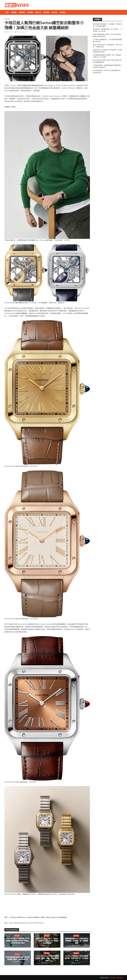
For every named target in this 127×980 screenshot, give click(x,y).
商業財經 (22, 12)
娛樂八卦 (38, 12)
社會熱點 (14, 12)
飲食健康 (46, 12)
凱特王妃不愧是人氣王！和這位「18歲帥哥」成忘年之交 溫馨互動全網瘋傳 (47, 941)
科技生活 (54, 12)
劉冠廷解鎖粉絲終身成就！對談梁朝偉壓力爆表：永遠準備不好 (18, 958)
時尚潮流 (30, 12)
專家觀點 (63, 12)
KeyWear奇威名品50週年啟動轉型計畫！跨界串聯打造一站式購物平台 (77, 958)
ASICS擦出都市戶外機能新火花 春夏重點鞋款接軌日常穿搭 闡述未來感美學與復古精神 (18, 941)
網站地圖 (112, 978)
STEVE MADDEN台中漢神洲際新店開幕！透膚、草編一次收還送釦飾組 (47, 958)
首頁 (7, 12)
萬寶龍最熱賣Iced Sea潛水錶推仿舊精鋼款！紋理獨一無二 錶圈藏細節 (77, 941)
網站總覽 (119, 978)
